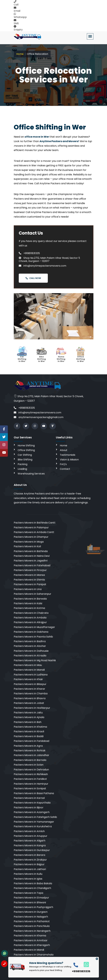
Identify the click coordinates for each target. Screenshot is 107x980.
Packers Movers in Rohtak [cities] (30, 751)
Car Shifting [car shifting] (25, 455)
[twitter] (26, 426)
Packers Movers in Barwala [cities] (30, 599)
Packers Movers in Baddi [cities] (29, 736)
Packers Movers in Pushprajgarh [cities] (33, 907)
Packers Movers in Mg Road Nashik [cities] (35, 660)
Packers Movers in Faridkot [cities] (30, 779)
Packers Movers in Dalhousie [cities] (31, 651)
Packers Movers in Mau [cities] (28, 665)
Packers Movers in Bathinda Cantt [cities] (35, 523)
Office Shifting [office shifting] (26, 450)
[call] (76, 965)
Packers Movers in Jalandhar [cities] (31, 755)
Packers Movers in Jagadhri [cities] (31, 561)
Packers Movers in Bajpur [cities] (29, 864)
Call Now (33, 278)
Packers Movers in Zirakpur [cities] (30, 860)
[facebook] (17, 426)
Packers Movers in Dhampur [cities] (31, 537)
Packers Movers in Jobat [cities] (29, 703)
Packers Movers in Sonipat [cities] (30, 788)
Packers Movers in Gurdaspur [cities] (32, 850)
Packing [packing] (22, 464)
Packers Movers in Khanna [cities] (30, 936)
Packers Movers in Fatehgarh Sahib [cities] (35, 817)
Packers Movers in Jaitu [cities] (28, 713)
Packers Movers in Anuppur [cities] (31, 836)
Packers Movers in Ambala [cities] (30, 618)
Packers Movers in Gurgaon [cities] (31, 912)
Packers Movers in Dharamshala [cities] (34, 955)
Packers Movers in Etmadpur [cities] (31, 898)
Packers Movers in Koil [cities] (27, 546)
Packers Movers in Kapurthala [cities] (32, 803)
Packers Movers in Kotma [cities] (29, 608)
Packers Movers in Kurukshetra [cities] (33, 826)
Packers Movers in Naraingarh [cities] (32, 931)
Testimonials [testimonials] (68, 455)
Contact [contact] (65, 469)
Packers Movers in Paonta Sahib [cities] (33, 637)
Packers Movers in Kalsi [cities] (28, 603)
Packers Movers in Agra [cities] (28, 746)
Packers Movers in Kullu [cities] (28, 874)
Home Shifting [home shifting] (26, 445)
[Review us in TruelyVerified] (53, 426)
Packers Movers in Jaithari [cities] (30, 869)
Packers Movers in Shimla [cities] (29, 580)
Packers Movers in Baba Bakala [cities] (33, 883)
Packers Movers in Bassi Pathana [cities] (34, 793)
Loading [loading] (22, 469)
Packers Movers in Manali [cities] (29, 670)
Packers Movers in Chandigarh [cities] (32, 888)
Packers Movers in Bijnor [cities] (29, 808)
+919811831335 (29, 253)
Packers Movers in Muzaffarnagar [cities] (34, 627)
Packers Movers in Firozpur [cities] (30, 570)
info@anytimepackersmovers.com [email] (37, 413)
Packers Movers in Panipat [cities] (30, 584)
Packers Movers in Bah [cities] (28, 722)
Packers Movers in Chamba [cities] (31, 693)
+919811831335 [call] (24, 408)
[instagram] (35, 426)
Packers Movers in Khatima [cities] (30, 727)
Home (20, 54)
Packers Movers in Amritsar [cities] (31, 940)
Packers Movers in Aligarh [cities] (30, 841)
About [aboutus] (64, 450)
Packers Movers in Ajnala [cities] (29, 717)
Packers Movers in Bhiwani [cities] (30, 902)
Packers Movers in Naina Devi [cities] (32, 556)
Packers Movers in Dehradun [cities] (31, 770)
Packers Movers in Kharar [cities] (29, 689)
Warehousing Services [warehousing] (31, 474)
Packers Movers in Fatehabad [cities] (32, 565)
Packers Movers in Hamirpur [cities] (31, 784)
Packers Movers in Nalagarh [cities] (31, 917)
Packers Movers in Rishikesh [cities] (31, 774)
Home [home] (63, 445)
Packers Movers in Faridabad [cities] (31, 741)
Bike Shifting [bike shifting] (25, 460)
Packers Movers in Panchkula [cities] (32, 926)
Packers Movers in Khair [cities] (28, 679)
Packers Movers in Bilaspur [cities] (30, 684)
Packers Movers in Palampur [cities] (31, 527)
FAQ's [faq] (63, 464)
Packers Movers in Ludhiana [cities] (31, 675)
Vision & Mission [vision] (69, 460)
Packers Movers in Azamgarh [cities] (32, 812)
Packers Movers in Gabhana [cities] (31, 632)
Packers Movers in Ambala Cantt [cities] (34, 532)
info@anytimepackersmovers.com (42, 266)
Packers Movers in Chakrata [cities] (31, 613)
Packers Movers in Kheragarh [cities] (32, 945)
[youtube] (44, 426)
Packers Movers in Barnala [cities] (30, 760)
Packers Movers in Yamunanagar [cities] (34, 822)
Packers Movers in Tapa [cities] (28, 893)
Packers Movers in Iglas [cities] (28, 879)
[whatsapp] (85, 964)
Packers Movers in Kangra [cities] (30, 845)
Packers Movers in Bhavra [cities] (30, 698)
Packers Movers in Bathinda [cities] (31, 551)
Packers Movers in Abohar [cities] (30, 646)
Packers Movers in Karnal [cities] (29, 798)
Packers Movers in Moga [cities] (29, 542)
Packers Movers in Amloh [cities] (29, 831)
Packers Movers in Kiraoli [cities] (29, 731)
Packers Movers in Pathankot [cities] (32, 921)
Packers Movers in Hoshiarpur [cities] (32, 708)
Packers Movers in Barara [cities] (29, 855)
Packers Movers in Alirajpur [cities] (30, 622)
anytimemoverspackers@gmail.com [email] (39, 417)
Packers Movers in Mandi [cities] (29, 950)
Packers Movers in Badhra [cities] (30, 641)
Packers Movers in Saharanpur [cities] (32, 594)
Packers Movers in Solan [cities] (29, 765)
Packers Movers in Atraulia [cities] (30, 656)
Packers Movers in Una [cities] (28, 589)
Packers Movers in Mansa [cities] (29, 575)
